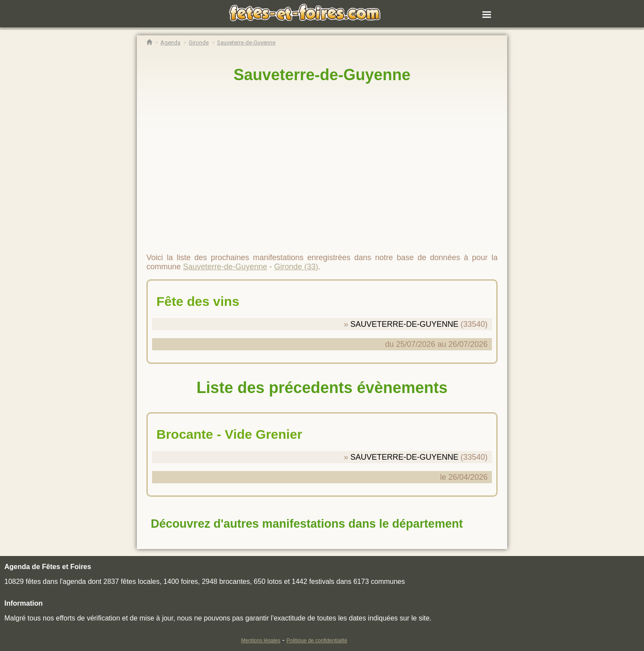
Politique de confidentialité (317, 641)
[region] (322, 164)
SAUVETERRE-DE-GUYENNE (404, 324)
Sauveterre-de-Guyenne (322, 75)
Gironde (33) (296, 267)
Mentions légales (261, 641)
